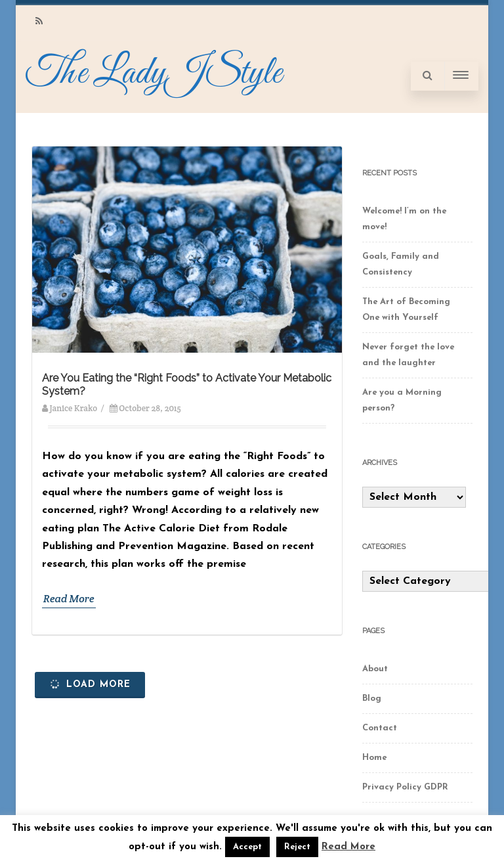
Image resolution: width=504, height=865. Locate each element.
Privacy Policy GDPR (405, 787)
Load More (89, 684)
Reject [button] (297, 847)
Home (374, 758)
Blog (372, 699)
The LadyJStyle (154, 74)
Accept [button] (247, 847)
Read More (69, 599)
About (375, 669)
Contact (380, 728)
